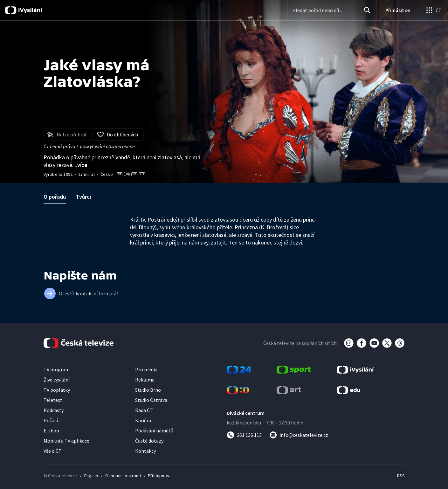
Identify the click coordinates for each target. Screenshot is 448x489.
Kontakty (145, 451)
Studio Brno (148, 390)
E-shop (51, 430)
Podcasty (54, 410)
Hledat (365, 13)
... (80, 165)
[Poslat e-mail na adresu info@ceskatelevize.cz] (299, 435)
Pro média (146, 369)
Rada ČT (144, 410)
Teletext (53, 400)
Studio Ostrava (151, 400)
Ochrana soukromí (123, 476)
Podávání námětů (154, 430)
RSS (401, 476)
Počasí (51, 420)
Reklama (145, 380)
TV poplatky (57, 390)
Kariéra (143, 420)
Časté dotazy (149, 441)
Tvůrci (83, 197)
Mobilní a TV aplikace (66, 441)
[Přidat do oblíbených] (119, 134)
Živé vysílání (57, 380)
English (91, 476)
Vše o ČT (53, 451)
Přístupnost (159, 476)
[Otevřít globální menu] (433, 10)
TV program (57, 369)
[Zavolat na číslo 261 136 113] (244, 435)
